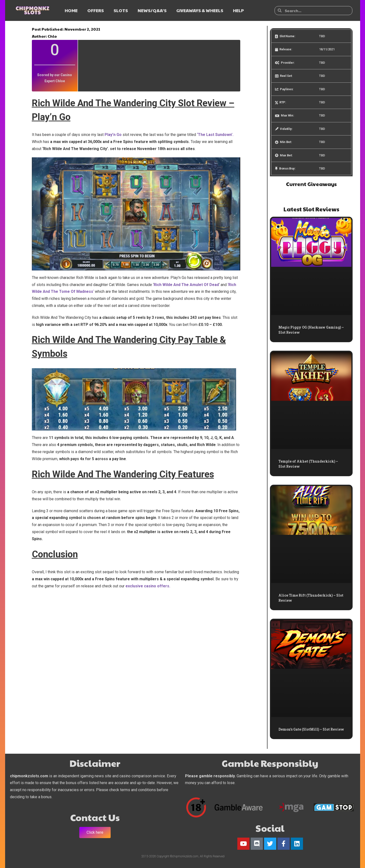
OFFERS (96, 10)
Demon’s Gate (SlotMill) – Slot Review (311, 729)
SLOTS (121, 10)
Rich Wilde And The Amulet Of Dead (186, 285)
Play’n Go (113, 135)
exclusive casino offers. (148, 586)
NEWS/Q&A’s (152, 10)
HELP (238, 10)
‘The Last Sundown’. (215, 135)
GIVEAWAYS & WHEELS (200, 10)
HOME (71, 10)
